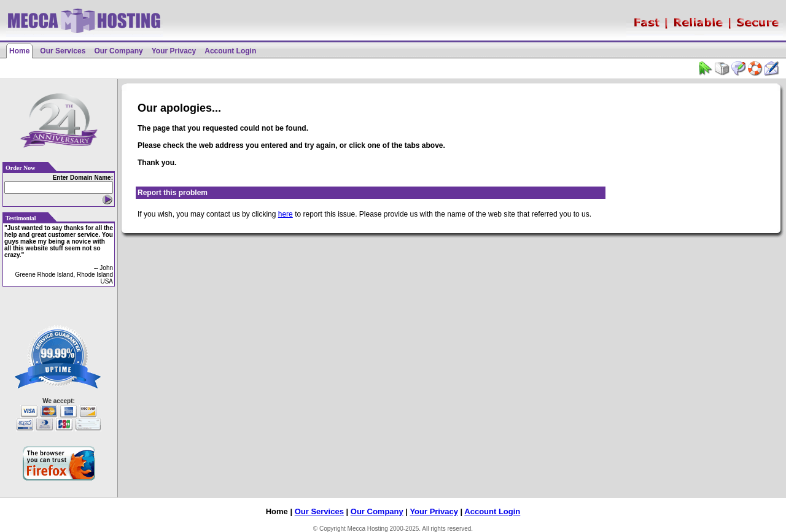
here (286, 214)
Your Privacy (174, 51)
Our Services (63, 51)
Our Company (118, 51)
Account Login (230, 51)
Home (19, 51)
